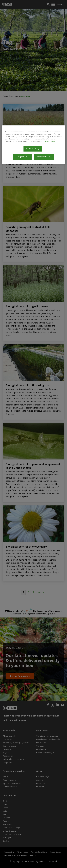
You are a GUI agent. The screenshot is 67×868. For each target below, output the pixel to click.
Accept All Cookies (44, 157)
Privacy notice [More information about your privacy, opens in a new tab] (49, 141)
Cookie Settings (33, 149)
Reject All (22, 157)
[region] (33, 145)
